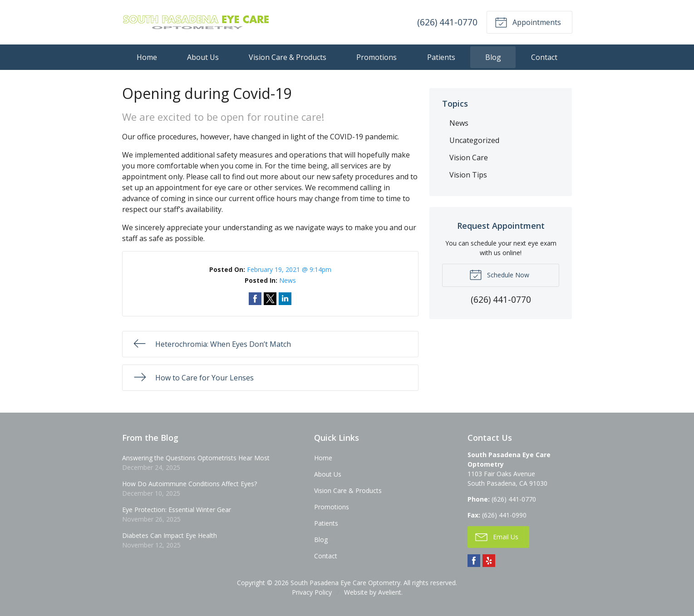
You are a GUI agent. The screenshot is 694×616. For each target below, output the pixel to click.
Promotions (377, 57)
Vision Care (469, 158)
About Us (203, 57)
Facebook (474, 561)
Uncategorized (474, 140)
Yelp (489, 561)
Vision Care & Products (288, 57)
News (288, 280)
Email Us (497, 537)
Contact (544, 57)
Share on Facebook (255, 299)
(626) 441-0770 (447, 22)
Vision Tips (468, 175)
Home (147, 57)
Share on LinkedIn (285, 299)
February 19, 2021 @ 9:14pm (289, 269)
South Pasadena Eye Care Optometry (345, 583)
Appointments (528, 22)
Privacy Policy (312, 592)
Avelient (390, 592)
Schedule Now (499, 274)
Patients (441, 57)
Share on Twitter (270, 299)
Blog (493, 57)
